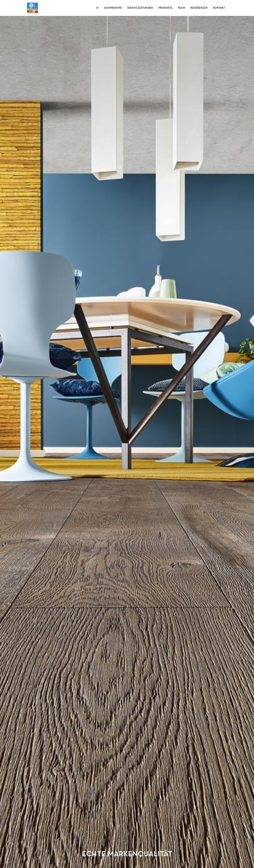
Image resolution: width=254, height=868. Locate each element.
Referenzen (199, 8)
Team (182, 8)
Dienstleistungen (140, 8)
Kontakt (219, 8)
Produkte (165, 8)
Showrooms (113, 8)
